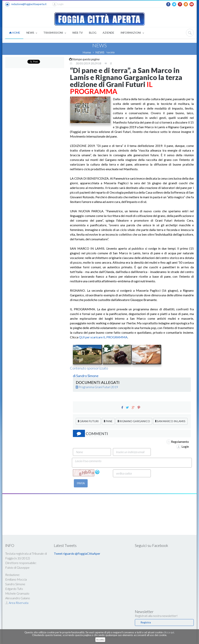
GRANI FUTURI (88, 421)
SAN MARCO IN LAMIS (170, 421)
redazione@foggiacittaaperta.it (26, 4)
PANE (108, 421)
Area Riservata (17, 603)
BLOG (93, 33)
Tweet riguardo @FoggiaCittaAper (77, 553)
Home (87, 52)
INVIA (81, 483)
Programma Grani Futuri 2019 (97, 387)
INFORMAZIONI (132, 33)
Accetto (100, 640)
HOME (15, 33)
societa (111, 52)
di (75, 376)
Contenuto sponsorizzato (89, 368)
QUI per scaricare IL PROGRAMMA (103, 337)
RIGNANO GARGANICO (134, 421)
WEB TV (78, 33)
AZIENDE (108, 33)
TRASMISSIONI (55, 33)
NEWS (32, 33)
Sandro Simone (87, 376)
